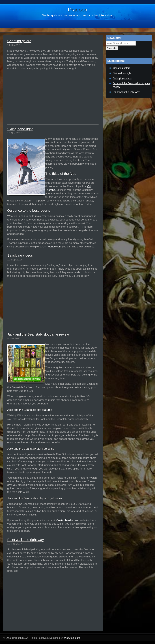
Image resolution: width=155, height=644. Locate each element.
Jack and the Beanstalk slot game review (38, 334)
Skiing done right (20, 129)
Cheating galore (19, 41)
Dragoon (78, 10)
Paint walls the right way (26, 540)
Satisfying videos (20, 255)
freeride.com (54, 247)
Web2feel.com (72, 638)
